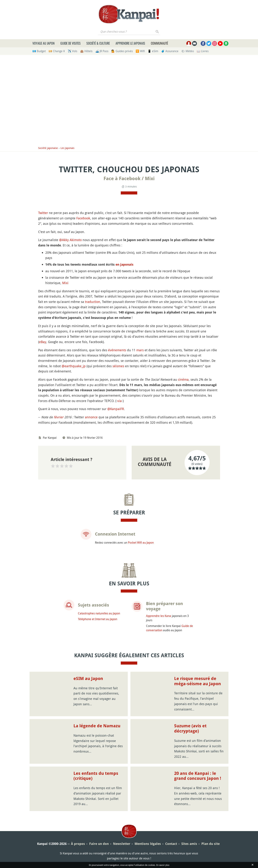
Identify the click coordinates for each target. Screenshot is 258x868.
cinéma (183, 379)
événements (117, 350)
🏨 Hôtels (86, 51)
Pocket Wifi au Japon (141, 543)
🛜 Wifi (140, 51)
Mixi (65, 283)
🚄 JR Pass (102, 51)
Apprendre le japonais (130, 43)
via (120, 401)
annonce (91, 417)
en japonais (125, 264)
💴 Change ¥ (57, 51)
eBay (43, 342)
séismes (118, 366)
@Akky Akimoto (70, 240)
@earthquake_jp (74, 366)
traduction (93, 302)
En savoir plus (163, 865)
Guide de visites (71, 43)
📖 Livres (203, 51)
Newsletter (122, 844)
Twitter (43, 213)
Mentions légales (148, 844)
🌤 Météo (188, 51)
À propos (78, 844)
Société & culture (98, 43)
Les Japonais (67, 148)
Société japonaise (48, 148)
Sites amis (189, 844)
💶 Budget (39, 51)
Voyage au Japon (44, 43)
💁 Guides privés (122, 51)
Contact (171, 844)
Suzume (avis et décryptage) (190, 728)
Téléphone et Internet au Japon (98, 619)
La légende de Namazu (97, 726)
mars (140, 350)
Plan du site (211, 844)
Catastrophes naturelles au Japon (99, 613)
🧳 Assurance (170, 51)
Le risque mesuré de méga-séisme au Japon (198, 681)
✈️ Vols (72, 51)
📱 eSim (153, 51)
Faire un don (99, 844)
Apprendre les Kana (159, 616)
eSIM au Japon (88, 679)
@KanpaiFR (116, 409)
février (59, 417)
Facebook (83, 218)
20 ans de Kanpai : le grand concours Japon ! (198, 776)
